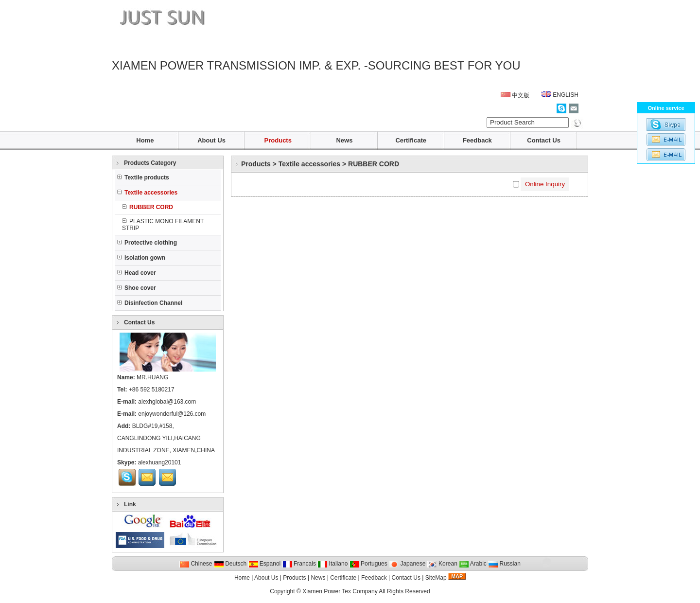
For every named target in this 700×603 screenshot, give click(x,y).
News (344, 140)
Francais (299, 564)
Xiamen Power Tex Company (340, 591)
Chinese (196, 564)
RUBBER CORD (374, 164)
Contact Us (544, 140)
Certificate (411, 140)
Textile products (143, 177)
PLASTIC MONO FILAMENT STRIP (163, 225)
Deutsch (230, 564)
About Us (211, 140)
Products (278, 140)
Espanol (265, 564)
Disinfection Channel (150, 303)
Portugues (368, 564)
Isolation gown (141, 258)
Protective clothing (147, 243)
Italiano (332, 564)
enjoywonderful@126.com (172, 414)
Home (145, 140)
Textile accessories (309, 164)
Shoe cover (137, 288)
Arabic (473, 564)
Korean (442, 564)
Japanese (407, 564)
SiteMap (436, 578)
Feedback (477, 140)
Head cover (137, 273)
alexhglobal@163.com (167, 402)
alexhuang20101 (160, 462)
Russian (504, 564)
